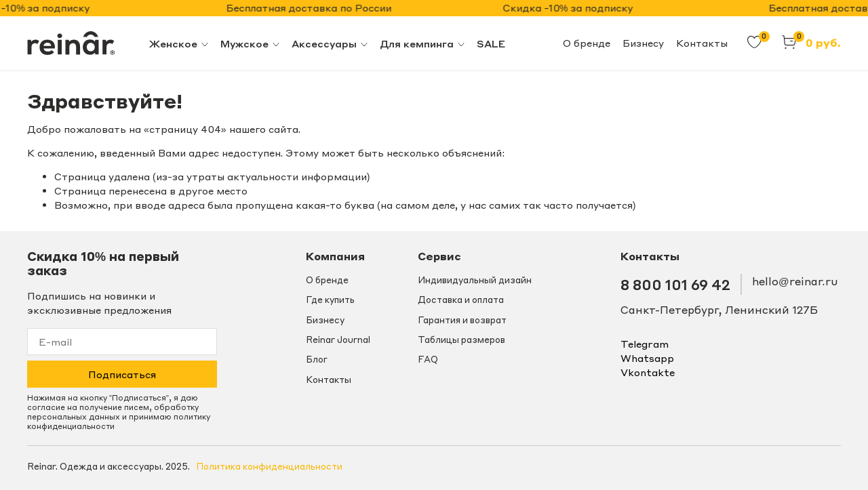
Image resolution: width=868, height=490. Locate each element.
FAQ (428, 359)
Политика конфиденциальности (269, 466)
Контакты (702, 43)
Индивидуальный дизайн (475, 280)
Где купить (330, 300)
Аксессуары (330, 43)
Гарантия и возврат (462, 320)
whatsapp (647, 358)
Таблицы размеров (461, 340)
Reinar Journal (338, 340)
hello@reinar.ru (795, 281)
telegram (645, 344)
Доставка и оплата (461, 300)
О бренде (587, 43)
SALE (491, 43)
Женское (179, 43)
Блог (317, 359)
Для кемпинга (423, 43)
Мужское (251, 43)
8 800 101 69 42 (675, 284)
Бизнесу (643, 43)
